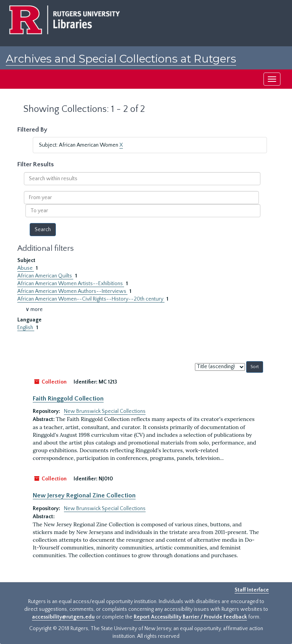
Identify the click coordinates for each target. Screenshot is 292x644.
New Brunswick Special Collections (105, 411)
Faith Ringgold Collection (68, 399)
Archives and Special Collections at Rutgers (121, 59)
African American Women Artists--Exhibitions (71, 284)
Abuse (26, 268)
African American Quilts (45, 276)
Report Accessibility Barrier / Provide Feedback (190, 617)
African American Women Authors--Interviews (72, 291)
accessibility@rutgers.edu (63, 617)
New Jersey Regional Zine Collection (84, 495)
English (26, 328)
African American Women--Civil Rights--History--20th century (91, 299)
